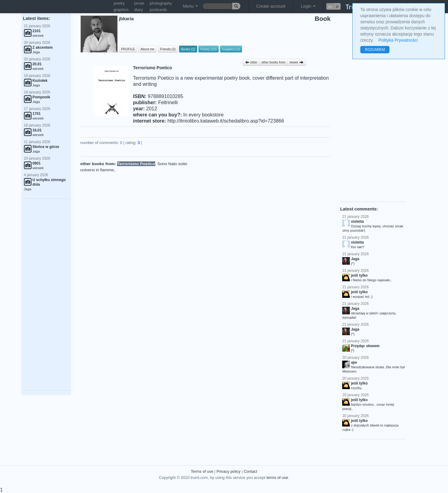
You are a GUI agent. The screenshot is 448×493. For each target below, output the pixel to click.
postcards (158, 10)
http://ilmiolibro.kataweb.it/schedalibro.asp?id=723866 (226, 121)
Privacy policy (228, 471)
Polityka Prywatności (398, 40)
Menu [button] (190, 6)
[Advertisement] (46, 295)
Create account (271, 6)
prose (139, 3)
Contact (251, 471)
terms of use (277, 478)
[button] (333, 6)
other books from (273, 62)
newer (297, 62)
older (251, 62)
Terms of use (202, 471)
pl (337, 6)
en (330, 6)
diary (139, 10)
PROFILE (128, 49)
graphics (121, 10)
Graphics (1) (231, 49)
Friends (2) (168, 49)
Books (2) (188, 49)
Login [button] (308, 6)
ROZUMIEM (375, 50)
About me (147, 49)
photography (161, 3)
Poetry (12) (209, 49)
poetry (119, 3)
